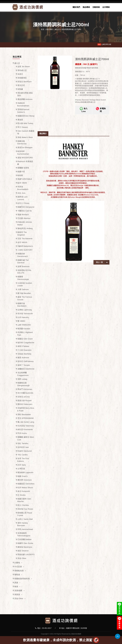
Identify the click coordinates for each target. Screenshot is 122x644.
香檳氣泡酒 (19, 571)
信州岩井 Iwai (23, 447)
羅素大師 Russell (24, 401)
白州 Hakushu (23, 317)
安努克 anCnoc (24, 397)
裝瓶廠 (20, 89)
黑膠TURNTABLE (25, 179)
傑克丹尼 (21, 85)
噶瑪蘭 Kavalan (24, 329)
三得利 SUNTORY (25, 250)
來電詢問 (101, 110)
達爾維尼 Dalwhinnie (26, 369)
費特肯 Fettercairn (25, 404)
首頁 (43, 29)
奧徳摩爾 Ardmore (25, 99)
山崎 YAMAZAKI (24, 325)
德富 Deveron (23, 551)
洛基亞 (20, 74)
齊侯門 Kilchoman (25, 389)
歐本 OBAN (22, 183)
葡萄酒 (17, 575)
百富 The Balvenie (25, 239)
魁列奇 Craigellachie (26, 343)
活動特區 (96, 7)
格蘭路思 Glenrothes (26, 484)
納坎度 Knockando (25, 430)
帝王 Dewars (23, 127)
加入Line (84, 110)
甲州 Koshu (22, 433)
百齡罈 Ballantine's (25, 246)
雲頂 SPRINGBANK (26, 418)
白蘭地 (17, 563)
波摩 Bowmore (23, 267)
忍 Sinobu (21, 495)
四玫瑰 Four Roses (25, 509)
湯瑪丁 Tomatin (24, 365)
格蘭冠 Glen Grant (25, 339)
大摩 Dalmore (23, 289)
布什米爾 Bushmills (25, 393)
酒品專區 (86, 7)
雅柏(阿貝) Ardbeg (25, 228)
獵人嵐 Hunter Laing (26, 422)
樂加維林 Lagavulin (25, 472)
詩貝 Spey (22, 465)
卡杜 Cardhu (23, 455)
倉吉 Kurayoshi (24, 491)
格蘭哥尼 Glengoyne (26, 207)
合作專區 (106, 7)
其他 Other (22, 558)
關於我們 (76, 7)
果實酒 (17, 595)
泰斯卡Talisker (23, 346)
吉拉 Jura (21, 193)
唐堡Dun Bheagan (25, 148)
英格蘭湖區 (22, 78)
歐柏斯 (20, 175)
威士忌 (57, 29)
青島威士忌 (22, 70)
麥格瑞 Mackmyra (25, 547)
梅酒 (16, 587)
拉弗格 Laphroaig (25, 310)
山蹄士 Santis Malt (25, 519)
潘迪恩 (20, 120)
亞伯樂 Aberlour (24, 218)
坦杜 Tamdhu (23, 443)
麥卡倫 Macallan (24, 293)
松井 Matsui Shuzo (25, 488)
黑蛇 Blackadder (24, 415)
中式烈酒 (18, 567)
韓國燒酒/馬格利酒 (22, 579)
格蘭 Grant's (22, 476)
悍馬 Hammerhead (25, 529)
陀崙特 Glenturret (25, 451)
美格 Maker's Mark (25, 137)
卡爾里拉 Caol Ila (25, 211)
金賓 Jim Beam (24, 67)
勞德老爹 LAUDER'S (26, 555)
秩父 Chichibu (23, 505)
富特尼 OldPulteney (26, 361)
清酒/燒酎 (18, 591)
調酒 (16, 583)
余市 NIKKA (22, 242)
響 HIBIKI (21, 321)
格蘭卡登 (21, 172)
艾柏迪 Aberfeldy (24, 354)
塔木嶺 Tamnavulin (25, 314)
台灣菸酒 (21, 469)
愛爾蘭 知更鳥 (23, 168)
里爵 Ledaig (22, 379)
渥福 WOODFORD (25, 158)
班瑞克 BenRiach (24, 82)
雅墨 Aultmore (23, 358)
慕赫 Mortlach (23, 215)
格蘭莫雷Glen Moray (26, 116)
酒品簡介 (43, 235)
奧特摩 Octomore (25, 480)
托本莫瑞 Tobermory (26, 426)
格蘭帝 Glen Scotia (25, 543)
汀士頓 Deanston (24, 350)
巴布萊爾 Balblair (24, 539)
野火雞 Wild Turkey (25, 123)
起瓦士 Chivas (23, 203)
